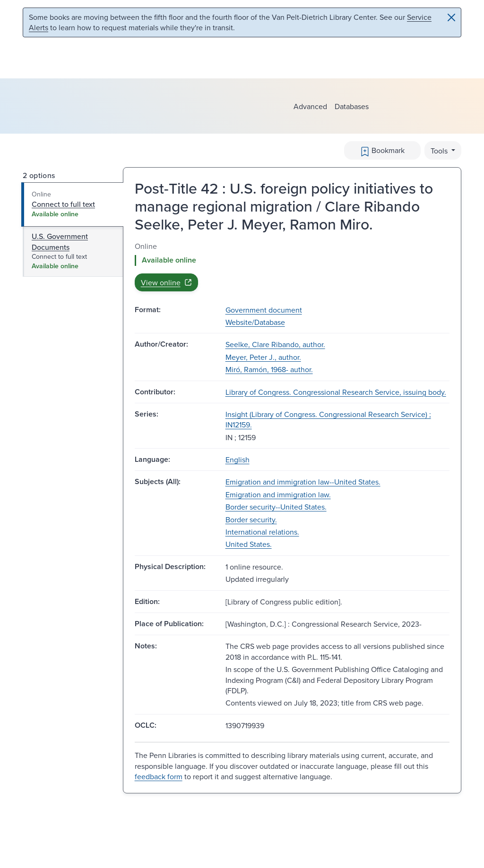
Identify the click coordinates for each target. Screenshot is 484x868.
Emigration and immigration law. (278, 494)
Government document (264, 310)
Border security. (251, 519)
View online (166, 282)
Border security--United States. (276, 507)
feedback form (159, 776)
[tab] (73, 204)
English (238, 460)
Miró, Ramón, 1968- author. (269, 369)
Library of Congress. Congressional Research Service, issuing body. (336, 392)
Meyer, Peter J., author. (263, 357)
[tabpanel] (292, 266)
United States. (249, 544)
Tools (440, 151)
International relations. (262, 532)
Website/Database (255, 322)
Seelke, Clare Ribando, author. (275, 344)
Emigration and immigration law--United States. (303, 482)
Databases (352, 106)
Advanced (310, 106)
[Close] (451, 17)
